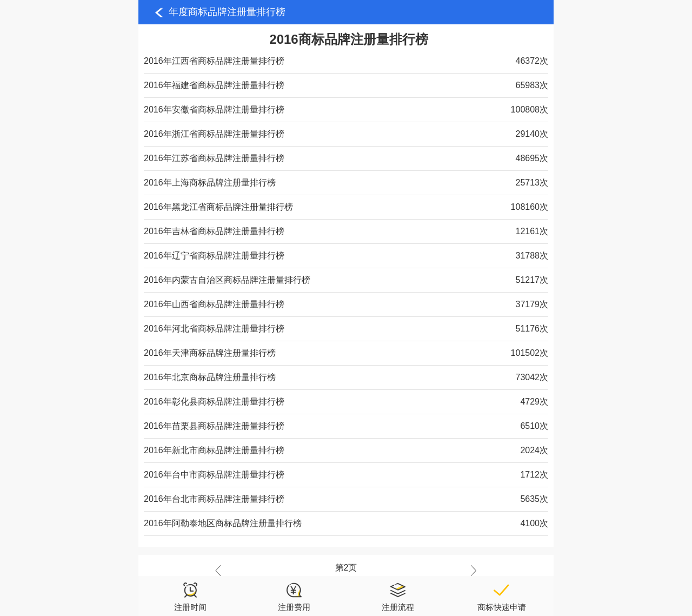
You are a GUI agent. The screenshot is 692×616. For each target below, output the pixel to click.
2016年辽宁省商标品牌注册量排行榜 (214, 256)
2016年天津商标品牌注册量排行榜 (210, 353)
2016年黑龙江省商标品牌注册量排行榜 (218, 207)
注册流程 (398, 597)
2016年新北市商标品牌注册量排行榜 (214, 450)
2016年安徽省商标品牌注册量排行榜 (214, 110)
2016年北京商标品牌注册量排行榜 (210, 377)
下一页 (471, 571)
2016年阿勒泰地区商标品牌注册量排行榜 (223, 523)
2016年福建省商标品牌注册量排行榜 (214, 85)
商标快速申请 (502, 597)
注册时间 (190, 597)
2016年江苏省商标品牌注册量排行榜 (214, 158)
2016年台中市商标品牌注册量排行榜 (214, 475)
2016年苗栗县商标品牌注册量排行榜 (214, 426)
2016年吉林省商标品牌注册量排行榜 (214, 231)
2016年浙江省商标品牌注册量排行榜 (214, 134)
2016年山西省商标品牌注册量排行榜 (214, 304)
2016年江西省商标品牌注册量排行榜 (214, 61)
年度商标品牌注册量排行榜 (227, 12)
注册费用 (294, 597)
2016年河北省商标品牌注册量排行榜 (214, 329)
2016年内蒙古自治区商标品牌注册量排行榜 (227, 280)
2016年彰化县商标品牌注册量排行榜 (214, 402)
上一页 (221, 571)
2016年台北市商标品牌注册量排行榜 (214, 499)
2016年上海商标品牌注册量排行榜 (210, 183)
